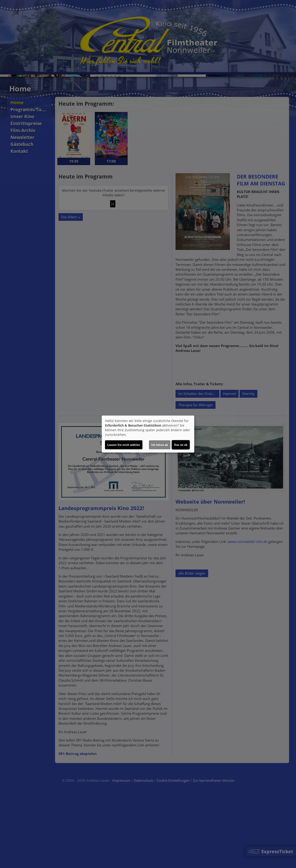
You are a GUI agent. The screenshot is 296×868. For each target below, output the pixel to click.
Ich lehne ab (160, 445)
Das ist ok (181, 445)
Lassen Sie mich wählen (124, 445)
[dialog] (148, 434)
